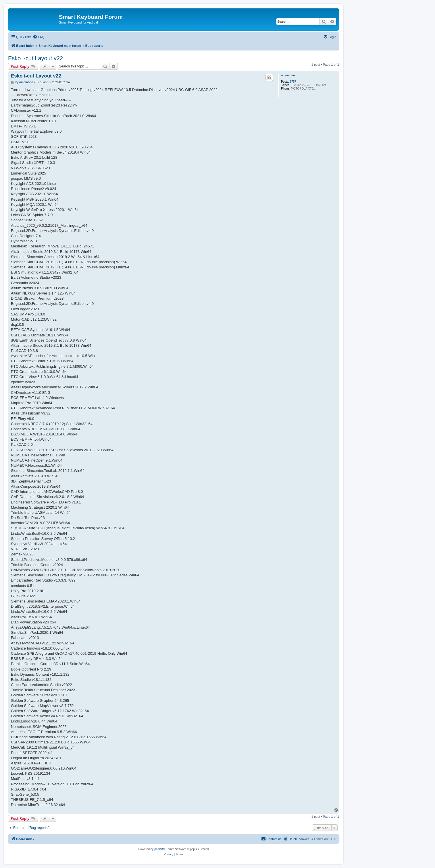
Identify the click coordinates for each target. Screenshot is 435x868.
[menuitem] (39, 37)
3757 (293, 82)
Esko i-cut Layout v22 (35, 58)
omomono (288, 75)
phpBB (159, 849)
